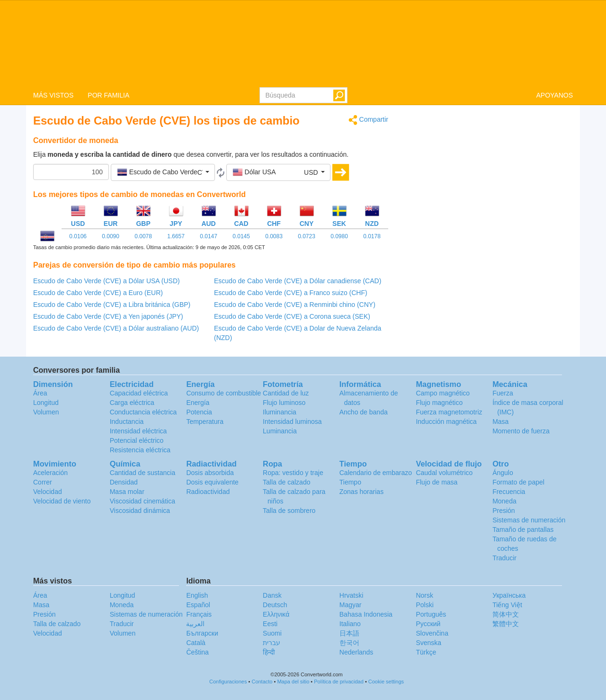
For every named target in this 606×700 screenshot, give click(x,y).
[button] (163, 172)
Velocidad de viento (62, 501)
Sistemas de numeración (529, 520)
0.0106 (78, 236)
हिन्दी (269, 652)
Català (196, 643)
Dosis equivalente (212, 482)
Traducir (504, 558)
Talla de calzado (286, 482)
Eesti (270, 624)
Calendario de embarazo (376, 473)
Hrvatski (352, 595)
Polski (424, 605)
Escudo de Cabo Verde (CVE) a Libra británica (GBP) (112, 305)
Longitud (46, 403)
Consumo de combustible (223, 393)
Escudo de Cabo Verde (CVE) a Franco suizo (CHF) (291, 293)
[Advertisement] (488, 181)
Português (431, 614)
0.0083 (274, 236)
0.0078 (143, 236)
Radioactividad (208, 492)
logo (303, 43)
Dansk (272, 595)
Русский (428, 624)
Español (198, 605)
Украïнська (509, 595)
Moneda (504, 501)
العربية (195, 624)
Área (40, 393)
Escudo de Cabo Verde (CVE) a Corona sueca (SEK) (292, 316)
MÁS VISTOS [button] (53, 95)
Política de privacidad (339, 682)
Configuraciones (228, 682)
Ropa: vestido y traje (293, 473)
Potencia (199, 412)
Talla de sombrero (289, 511)
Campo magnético (443, 393)
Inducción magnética (446, 422)
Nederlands (356, 652)
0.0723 (307, 236)
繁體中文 (506, 624)
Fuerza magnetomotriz (449, 412)
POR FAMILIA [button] (108, 95)
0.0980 (339, 236)
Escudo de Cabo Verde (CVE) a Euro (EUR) (98, 293)
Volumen (46, 412)
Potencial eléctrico (137, 440)
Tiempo (350, 482)
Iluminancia (280, 412)
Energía (198, 403)
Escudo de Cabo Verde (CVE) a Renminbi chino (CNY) (295, 305)
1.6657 (176, 236)
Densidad (124, 482)
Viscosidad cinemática (143, 501)
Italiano (350, 624)
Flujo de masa (437, 482)
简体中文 (506, 614)
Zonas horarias (361, 492)
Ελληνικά (276, 614)
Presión (504, 511)
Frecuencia (509, 492)
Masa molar (127, 492)
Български (202, 633)
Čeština (197, 652)
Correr (43, 482)
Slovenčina (432, 633)
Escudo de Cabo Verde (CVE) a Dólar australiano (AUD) (116, 328)
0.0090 (111, 236)
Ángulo (503, 473)
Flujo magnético (439, 403)
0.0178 (372, 236)
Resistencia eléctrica (140, 450)
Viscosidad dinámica (140, 511)
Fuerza (503, 393)
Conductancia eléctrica (143, 412)
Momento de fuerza (521, 431)
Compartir (368, 120)
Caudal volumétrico (444, 473)
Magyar (351, 605)
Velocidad (48, 492)
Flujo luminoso (284, 403)
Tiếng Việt (507, 605)
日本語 (349, 633)
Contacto (262, 682)
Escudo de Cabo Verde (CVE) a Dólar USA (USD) (107, 281)
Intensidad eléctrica (138, 431)
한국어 (349, 643)
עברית (272, 643)
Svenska (428, 643)
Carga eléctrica (132, 403)
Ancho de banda (364, 412)
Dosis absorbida (210, 473)
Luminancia (280, 431)
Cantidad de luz (286, 393)
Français (199, 614)
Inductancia (127, 422)
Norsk (424, 595)
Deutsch (275, 605)
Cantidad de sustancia (143, 473)
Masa (500, 422)
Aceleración (50, 473)
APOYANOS (554, 95)
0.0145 (241, 236)
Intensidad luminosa (292, 422)
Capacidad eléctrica (139, 393)
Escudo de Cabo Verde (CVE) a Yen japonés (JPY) (108, 316)
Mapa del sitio (293, 682)
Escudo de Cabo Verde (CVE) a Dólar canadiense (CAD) (298, 281)
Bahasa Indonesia (366, 614)
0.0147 (209, 236)
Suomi (272, 633)
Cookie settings (386, 682)
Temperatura (205, 422)
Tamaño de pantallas (523, 529)
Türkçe (426, 652)
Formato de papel (518, 482)
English (197, 595)
